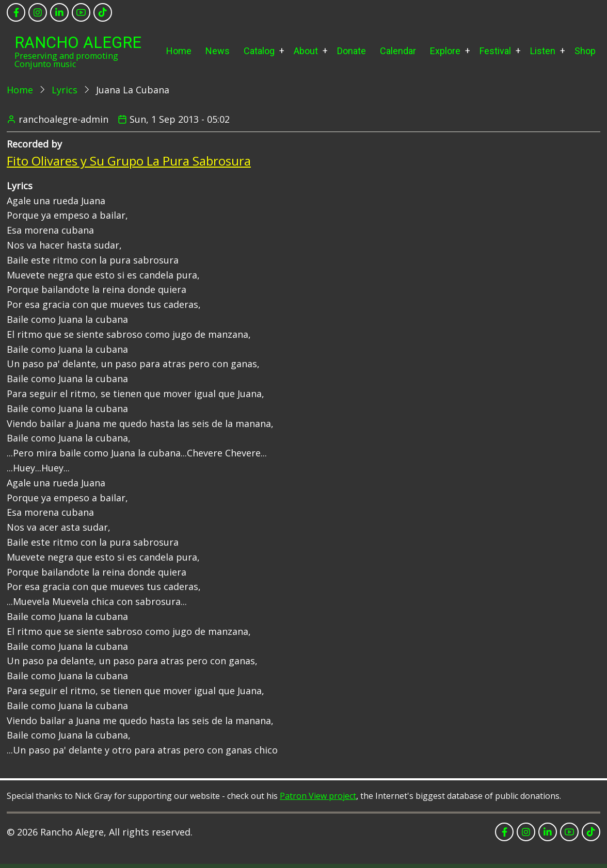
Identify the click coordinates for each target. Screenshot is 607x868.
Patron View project (318, 796)
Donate (352, 51)
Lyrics (65, 90)
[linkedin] (59, 12)
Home (179, 51)
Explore (445, 51)
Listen (543, 51)
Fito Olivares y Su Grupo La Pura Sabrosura (129, 161)
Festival (495, 51)
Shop (585, 51)
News (218, 51)
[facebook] (16, 12)
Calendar (398, 51)
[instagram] (38, 12)
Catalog (259, 51)
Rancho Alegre (78, 43)
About (306, 51)
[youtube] (81, 12)
